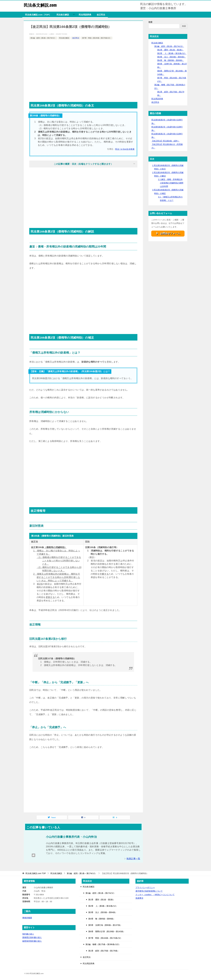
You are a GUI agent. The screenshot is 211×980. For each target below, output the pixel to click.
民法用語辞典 (85, 15)
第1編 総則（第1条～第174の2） (43, 38)
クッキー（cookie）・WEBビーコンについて (155, 895)
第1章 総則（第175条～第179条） (104, 951)
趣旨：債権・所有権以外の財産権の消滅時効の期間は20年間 (171, 183)
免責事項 (139, 898)
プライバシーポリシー (145, 888)
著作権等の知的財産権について (149, 891)
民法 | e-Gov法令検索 (125, 149)
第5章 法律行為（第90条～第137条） (105, 925)
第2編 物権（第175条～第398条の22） (103, 944)
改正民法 (101, 15)
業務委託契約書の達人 (32, 937)
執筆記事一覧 (133, 859)
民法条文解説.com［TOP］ (38, 15)
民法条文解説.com (40, 5)
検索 (150, 22)
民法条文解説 (63, 15)
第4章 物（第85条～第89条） (171, 60)
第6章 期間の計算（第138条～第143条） (107, 931)
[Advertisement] (83, 70)
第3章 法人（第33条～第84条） (172, 57)
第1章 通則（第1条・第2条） (170, 50)
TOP (36, 873)
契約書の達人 (28, 934)
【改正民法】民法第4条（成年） (166, 141)
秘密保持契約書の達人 (32, 941)
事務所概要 (27, 918)
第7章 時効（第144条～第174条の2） (97, 38)
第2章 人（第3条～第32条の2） (172, 53)
